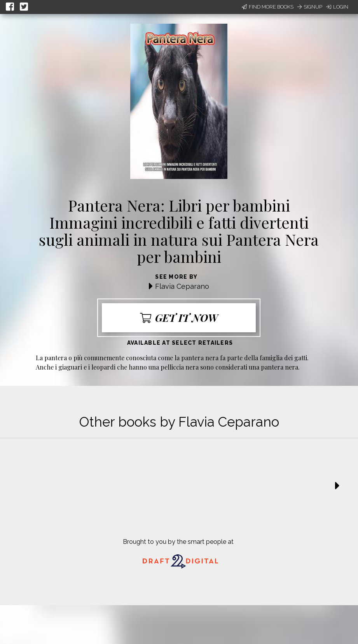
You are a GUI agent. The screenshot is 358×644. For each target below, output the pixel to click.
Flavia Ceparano (182, 286)
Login (337, 7)
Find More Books (268, 7)
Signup (310, 7)
